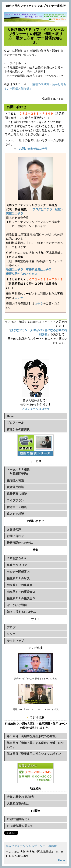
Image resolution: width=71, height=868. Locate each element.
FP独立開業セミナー (20, 819)
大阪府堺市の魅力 (18, 804)
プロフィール (15, 423)
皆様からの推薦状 (18, 429)
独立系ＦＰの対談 (18, 578)
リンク (11, 634)
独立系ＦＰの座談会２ (21, 592)
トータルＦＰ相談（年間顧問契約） (18, 472)
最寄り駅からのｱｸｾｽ (20, 543)
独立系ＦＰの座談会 (20, 585)
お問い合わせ (15, 536)
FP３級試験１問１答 (20, 826)
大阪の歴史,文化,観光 (20, 797)
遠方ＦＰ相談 (15, 514)
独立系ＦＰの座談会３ (21, 598)
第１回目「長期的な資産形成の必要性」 (32, 736)
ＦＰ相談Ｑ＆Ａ (17, 558)
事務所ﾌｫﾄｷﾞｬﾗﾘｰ (18, 565)
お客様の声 (14, 529)
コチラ (19, 298)
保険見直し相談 (17, 494)
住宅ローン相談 (17, 507)
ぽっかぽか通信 (17, 605)
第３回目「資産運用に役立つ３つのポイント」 (34, 756)
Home (10, 416)
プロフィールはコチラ (36, 409)
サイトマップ (15, 641)
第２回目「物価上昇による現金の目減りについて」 (35, 745)
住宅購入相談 (15, 480)
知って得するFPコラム (21, 612)
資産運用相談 (15, 487)
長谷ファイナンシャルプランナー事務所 (31, 846)
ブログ (11, 627)
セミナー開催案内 (18, 572)
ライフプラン (15, 500)
